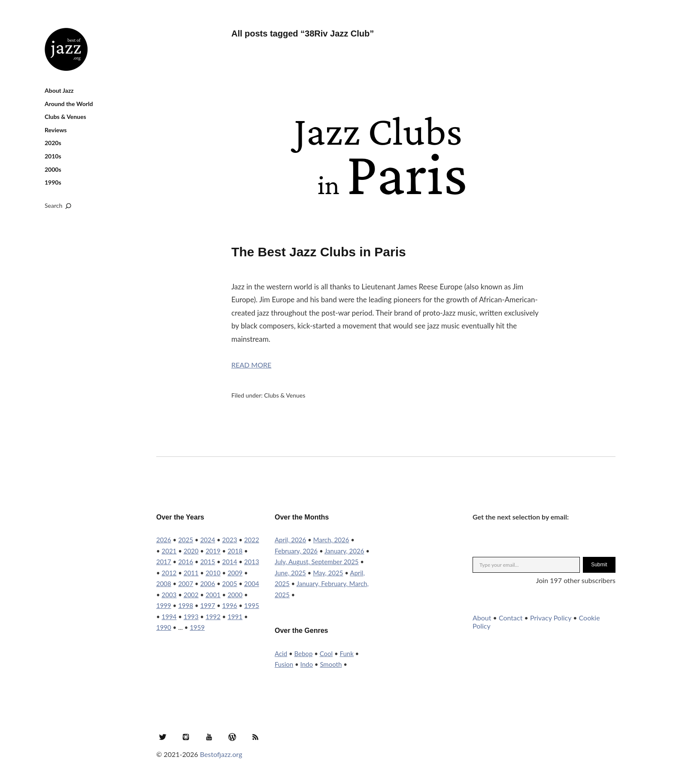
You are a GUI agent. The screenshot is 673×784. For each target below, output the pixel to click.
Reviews (56, 130)
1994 (169, 617)
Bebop (303, 653)
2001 (213, 595)
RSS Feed (255, 737)
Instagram (186, 737)
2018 (235, 551)
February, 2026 (296, 551)
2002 (191, 595)
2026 (164, 540)
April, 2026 (290, 540)
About (482, 618)
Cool (326, 653)
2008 (164, 583)
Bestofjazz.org (221, 754)
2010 (213, 573)
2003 (169, 595)
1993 (191, 617)
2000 (235, 595)
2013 (252, 562)
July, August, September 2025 (317, 562)
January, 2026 (344, 551)
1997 (208, 605)
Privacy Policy (551, 618)
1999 (164, 605)
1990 (164, 627)
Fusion (284, 664)
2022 (252, 540)
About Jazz (59, 90)
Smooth (331, 664)
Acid (281, 653)
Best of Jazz (66, 49)
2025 (186, 540)
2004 (252, 583)
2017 (164, 562)
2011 (191, 573)
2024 (208, 540)
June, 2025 (290, 573)
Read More (251, 365)
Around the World (69, 104)
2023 (230, 540)
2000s (53, 169)
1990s (53, 182)
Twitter (163, 737)
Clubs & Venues (65, 117)
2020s (53, 143)
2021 (169, 551)
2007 (186, 583)
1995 (252, 605)
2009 (235, 573)
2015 (208, 562)
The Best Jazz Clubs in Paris (319, 252)
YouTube (209, 737)
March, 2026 (331, 540)
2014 (230, 562)
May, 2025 (328, 573)
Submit (599, 565)
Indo (307, 664)
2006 (208, 583)
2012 (169, 573)
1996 (230, 605)
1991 (235, 617)
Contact (511, 618)
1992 (213, 617)
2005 (230, 583)
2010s (53, 156)
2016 (186, 562)
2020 (191, 551)
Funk (347, 653)
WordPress (232, 737)
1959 (197, 627)
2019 (213, 551)
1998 (186, 605)
